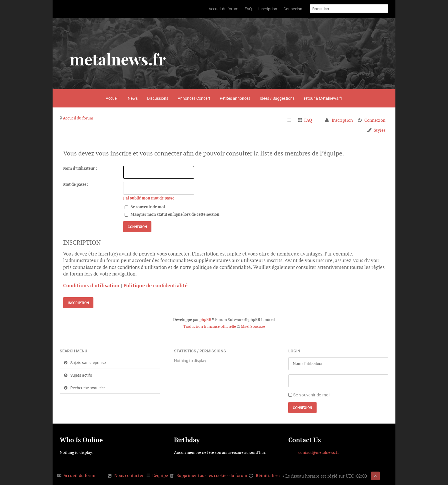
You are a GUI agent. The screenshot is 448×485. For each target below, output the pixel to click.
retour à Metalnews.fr (323, 98)
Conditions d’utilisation (91, 286)
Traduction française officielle (210, 326)
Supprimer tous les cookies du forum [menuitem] (212, 475)
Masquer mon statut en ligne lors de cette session (172, 214)
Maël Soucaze (253, 326)
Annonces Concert (194, 98)
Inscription (78, 303)
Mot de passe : (76, 184)
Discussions (158, 98)
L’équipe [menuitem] (160, 475)
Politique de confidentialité (155, 286)
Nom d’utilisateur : (80, 168)
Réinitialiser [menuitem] (268, 475)
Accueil (112, 98)
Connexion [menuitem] (375, 120)
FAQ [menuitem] (308, 120)
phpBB (205, 320)
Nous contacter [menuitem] (129, 475)
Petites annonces (235, 98)
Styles (380, 130)
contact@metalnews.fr (319, 452)
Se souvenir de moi (145, 207)
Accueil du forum (78, 118)
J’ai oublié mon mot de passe (149, 198)
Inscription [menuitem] (342, 120)
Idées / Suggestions (277, 98)
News (133, 98)
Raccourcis (292, 120)
